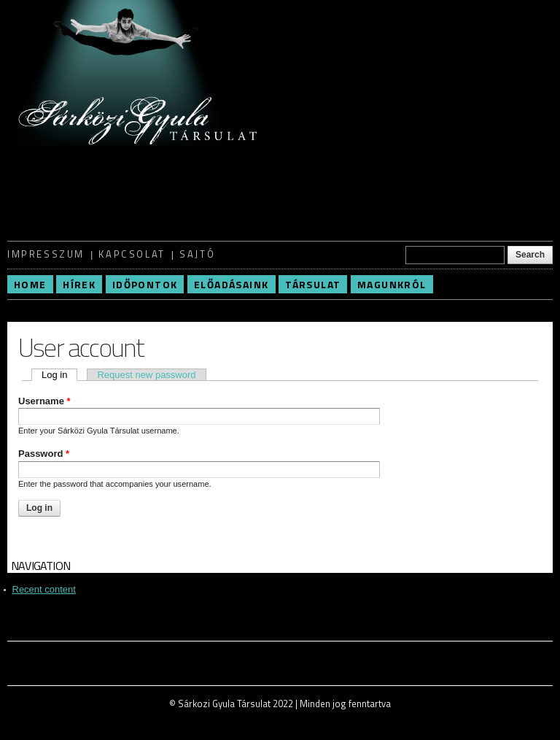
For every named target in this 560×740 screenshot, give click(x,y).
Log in (59, 375)
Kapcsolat (132, 254)
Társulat (313, 284)
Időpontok (145, 284)
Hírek (79, 284)
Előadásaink (231, 284)
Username (44, 401)
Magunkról (392, 284)
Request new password (146, 375)
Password (44, 454)
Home (30, 284)
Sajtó (197, 254)
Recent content (44, 589)
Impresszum (46, 254)
